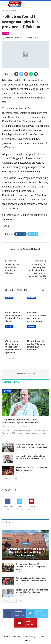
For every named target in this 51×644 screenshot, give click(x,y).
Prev (8, 358)
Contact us (42, 637)
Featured (9, 298)
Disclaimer (26, 640)
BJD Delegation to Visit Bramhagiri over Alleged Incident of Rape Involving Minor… (26, 552)
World (5, 33)
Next (16, 358)
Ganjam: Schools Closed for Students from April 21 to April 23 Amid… (30, 567)
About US (16, 637)
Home (7, 637)
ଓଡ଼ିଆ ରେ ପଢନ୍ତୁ (29, 637)
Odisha (26, 543)
